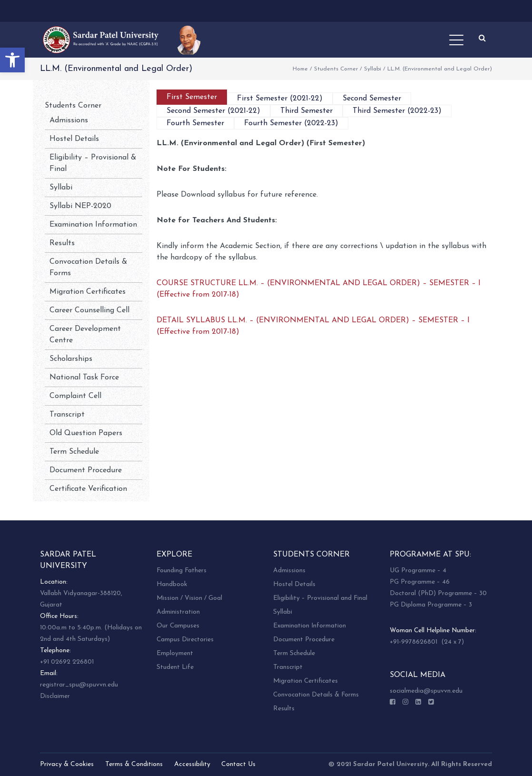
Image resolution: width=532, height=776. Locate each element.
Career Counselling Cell (89, 310)
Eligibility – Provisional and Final (320, 598)
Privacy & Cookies (67, 764)
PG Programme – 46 (420, 582)
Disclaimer (55, 696)
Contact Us (238, 764)
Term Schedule (74, 452)
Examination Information (93, 225)
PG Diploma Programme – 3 (431, 605)
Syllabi (373, 69)
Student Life (175, 667)
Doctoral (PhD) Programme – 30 (438, 593)
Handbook (172, 584)
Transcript (67, 415)
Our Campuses (178, 626)
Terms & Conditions (134, 764)
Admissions (69, 120)
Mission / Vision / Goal (189, 598)
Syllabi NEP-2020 (80, 206)
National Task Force (84, 378)
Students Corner (336, 69)
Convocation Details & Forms (316, 695)
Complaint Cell (75, 396)
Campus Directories (185, 640)
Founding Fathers (182, 571)
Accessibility (192, 764)
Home (300, 69)
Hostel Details (74, 139)
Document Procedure (86, 470)
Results (62, 243)
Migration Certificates (88, 292)
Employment (175, 653)
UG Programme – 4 (418, 571)
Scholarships (71, 359)
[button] (12, 60)
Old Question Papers (86, 433)
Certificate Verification (88, 489)
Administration (178, 612)
